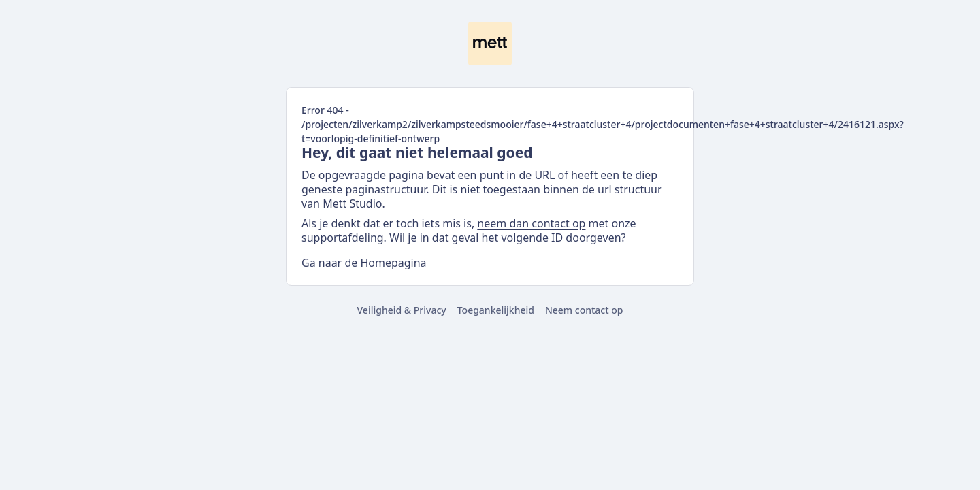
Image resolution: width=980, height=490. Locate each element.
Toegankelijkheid (496, 310)
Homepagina (393, 263)
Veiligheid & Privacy (402, 310)
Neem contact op (584, 310)
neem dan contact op (531, 223)
